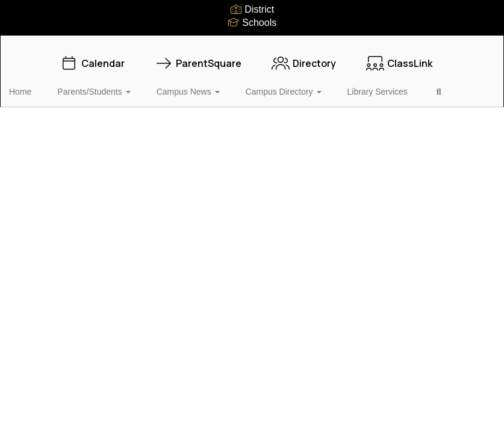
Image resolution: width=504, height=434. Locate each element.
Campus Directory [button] (279, 86)
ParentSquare (198, 57)
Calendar (92, 57)
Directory (304, 57)
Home (39, 86)
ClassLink (399, 57)
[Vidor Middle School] (252, 43)
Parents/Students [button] (104, 86)
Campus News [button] (191, 86)
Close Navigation (60, 121)
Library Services (365, 86)
